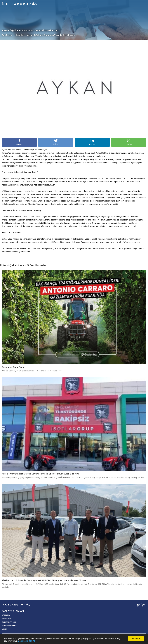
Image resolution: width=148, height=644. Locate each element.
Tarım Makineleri (9, 625)
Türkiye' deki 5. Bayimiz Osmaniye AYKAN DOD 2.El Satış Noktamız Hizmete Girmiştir (45, 580)
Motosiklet (7, 618)
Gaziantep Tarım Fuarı (13, 367)
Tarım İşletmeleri (9, 622)
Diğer (4, 629)
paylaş (19, 142)
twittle (56, 142)
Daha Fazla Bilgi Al (26, 641)
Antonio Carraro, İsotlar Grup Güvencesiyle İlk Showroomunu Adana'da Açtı (40, 474)
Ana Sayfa (7, 35)
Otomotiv (6, 615)
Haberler (20, 35)
